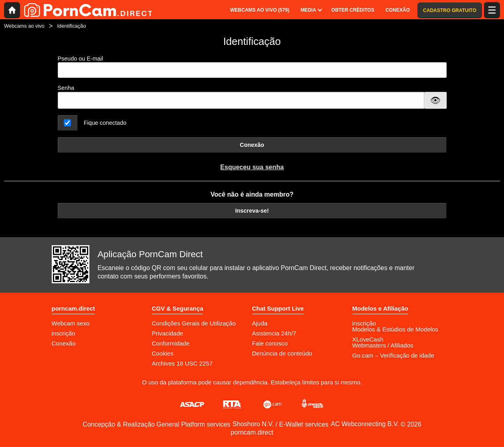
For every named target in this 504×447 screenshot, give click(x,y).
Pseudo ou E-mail (252, 67)
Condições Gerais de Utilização (194, 323)
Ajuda (260, 323)
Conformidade (171, 343)
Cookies (163, 353)
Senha (66, 88)
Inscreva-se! (252, 211)
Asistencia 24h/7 (274, 333)
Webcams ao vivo (24, 26)
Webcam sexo (71, 323)
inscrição (64, 333)
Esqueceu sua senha (252, 167)
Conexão (252, 145)
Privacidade (168, 333)
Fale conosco (270, 343)
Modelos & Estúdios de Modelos (395, 329)
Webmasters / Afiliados (383, 345)
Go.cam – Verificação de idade (393, 355)
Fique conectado (105, 123)
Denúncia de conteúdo (282, 353)
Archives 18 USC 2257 (182, 363)
